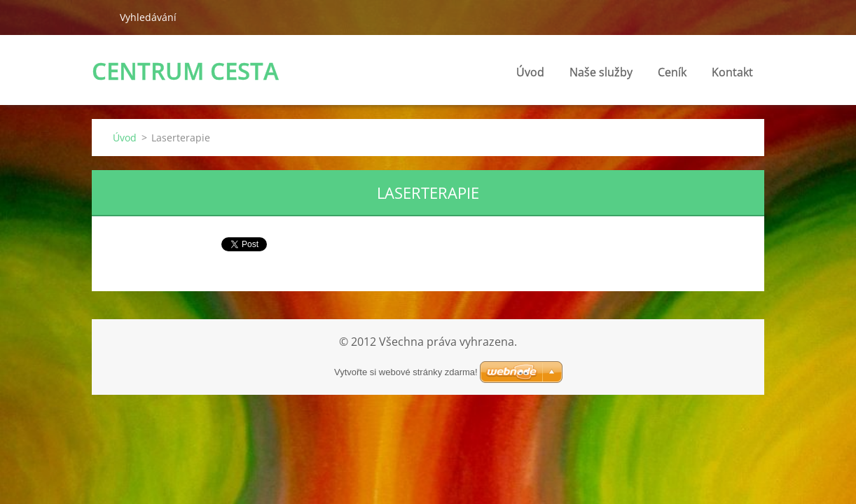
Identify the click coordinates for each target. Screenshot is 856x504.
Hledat (100, 17)
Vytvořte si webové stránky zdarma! (406, 372)
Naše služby (601, 72)
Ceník (672, 72)
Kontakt (732, 72)
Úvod (530, 72)
